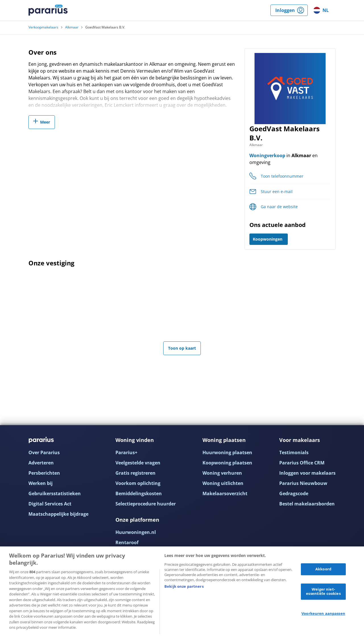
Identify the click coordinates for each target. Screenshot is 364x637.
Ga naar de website (279, 207)
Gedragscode (294, 493)
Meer (45, 122)
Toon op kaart (182, 348)
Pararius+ (126, 452)
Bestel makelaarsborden (307, 504)
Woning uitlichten (223, 483)
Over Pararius (44, 452)
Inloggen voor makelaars (307, 473)
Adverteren (41, 463)
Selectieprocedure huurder (146, 504)
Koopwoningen (268, 239)
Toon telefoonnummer (282, 176)
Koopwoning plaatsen (227, 463)
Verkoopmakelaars (43, 27)
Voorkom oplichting (138, 483)
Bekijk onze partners (184, 586)
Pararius (48, 10)
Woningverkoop (267, 155)
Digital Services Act (50, 504)
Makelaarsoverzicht (225, 493)
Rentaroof (127, 542)
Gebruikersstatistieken (55, 493)
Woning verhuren (222, 473)
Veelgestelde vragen (138, 463)
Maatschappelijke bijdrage (58, 514)
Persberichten (44, 473)
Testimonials (294, 452)
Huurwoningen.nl (136, 532)
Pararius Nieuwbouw (303, 483)
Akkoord (323, 569)
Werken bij (41, 483)
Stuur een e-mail (277, 191)
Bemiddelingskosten (139, 493)
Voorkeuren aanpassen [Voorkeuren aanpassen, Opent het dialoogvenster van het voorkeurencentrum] (323, 613)
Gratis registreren (136, 473)
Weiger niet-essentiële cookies (323, 591)
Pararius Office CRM (302, 463)
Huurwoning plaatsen (227, 452)
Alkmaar (72, 27)
